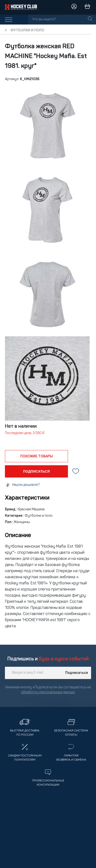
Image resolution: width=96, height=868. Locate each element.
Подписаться (77, 673)
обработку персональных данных (48, 692)
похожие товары (37, 456)
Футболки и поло (27, 31)
